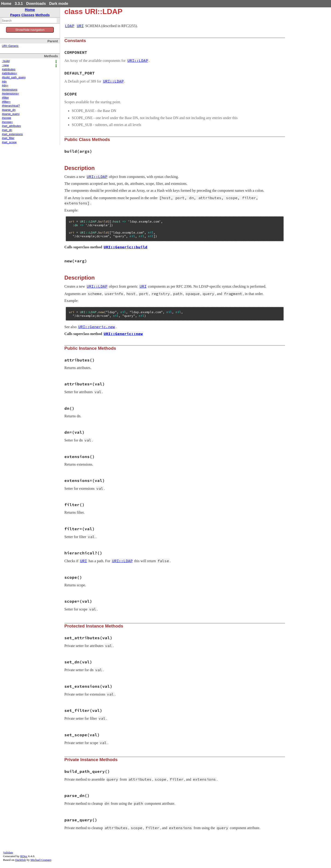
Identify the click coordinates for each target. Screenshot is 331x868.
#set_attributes (11, 126)
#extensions (10, 90)
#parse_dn (9, 110)
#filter (5, 98)
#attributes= (9, 73)
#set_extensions (12, 134)
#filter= (6, 102)
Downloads (36, 4)
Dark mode (59, 4)
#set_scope (9, 142)
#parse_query (11, 114)
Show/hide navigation (30, 30)
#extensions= (10, 94)
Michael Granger (41, 860)
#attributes (9, 69)
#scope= (7, 122)
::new (5, 65)
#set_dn (7, 130)
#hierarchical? (11, 106)
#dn (4, 82)
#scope (7, 118)
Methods (43, 15)
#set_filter (8, 138)
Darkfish (21, 860)
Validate (8, 852)
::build (6, 61)
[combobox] (29, 20)
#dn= (5, 86)
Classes (28, 15)
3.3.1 (19, 4)
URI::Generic (10, 46)
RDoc (24, 856)
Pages (15, 15)
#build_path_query (14, 77)
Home (6, 4)
